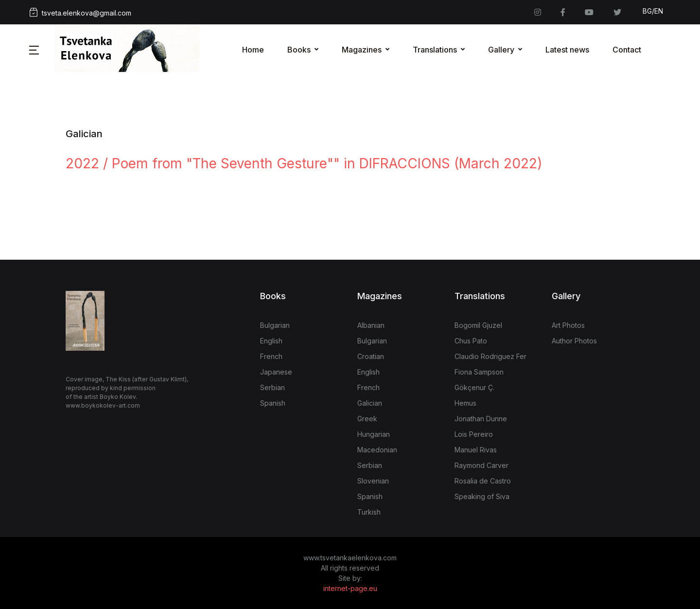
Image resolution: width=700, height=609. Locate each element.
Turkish (369, 512)
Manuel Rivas (476, 450)
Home (253, 50)
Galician (370, 403)
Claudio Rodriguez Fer (490, 356)
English (271, 341)
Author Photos (574, 341)
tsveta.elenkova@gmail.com (80, 12)
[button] (34, 50)
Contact (627, 50)
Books (299, 50)
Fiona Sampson (479, 372)
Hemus (465, 403)
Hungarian (374, 434)
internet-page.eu (350, 588)
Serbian (272, 387)
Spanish (273, 403)
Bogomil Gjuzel (478, 325)
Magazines (362, 50)
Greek (367, 419)
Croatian (371, 356)
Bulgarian (275, 325)
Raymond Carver (481, 465)
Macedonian (377, 450)
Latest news (567, 50)
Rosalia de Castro (483, 481)
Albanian (371, 325)
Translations (435, 50)
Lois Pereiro (474, 434)
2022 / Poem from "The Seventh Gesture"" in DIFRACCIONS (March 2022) (304, 163)
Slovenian (373, 481)
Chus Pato (471, 341)
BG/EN (653, 11)
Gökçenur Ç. (474, 387)
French (271, 356)
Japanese (276, 372)
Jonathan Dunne (481, 419)
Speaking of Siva (482, 496)
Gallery (501, 50)
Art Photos (568, 325)
